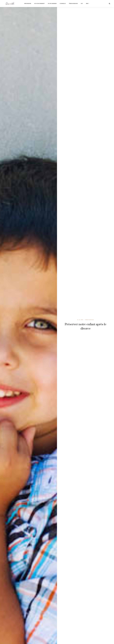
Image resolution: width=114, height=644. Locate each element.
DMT (87, 3)
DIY (82, 3)
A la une (80, 320)
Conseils (63, 3)
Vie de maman (52, 3)
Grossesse (28, 3)
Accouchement (40, 3)
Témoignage (89, 320)
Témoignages (73, 3)
